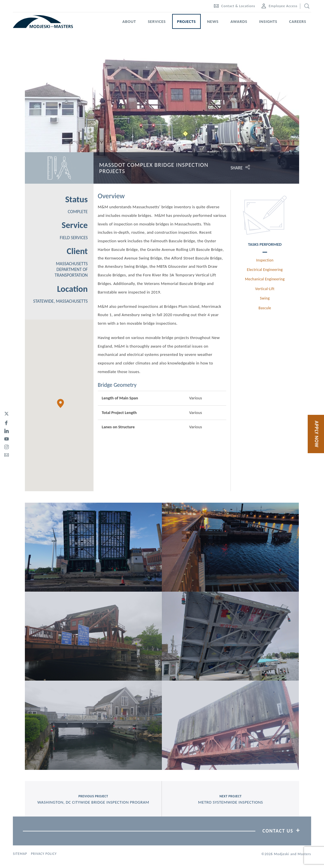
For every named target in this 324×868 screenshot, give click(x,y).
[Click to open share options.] (265, 168)
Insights (268, 21)
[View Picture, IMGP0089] (93, 636)
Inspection (265, 260)
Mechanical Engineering (265, 279)
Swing (265, 298)
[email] (6, 454)
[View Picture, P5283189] (230, 725)
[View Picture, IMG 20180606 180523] (93, 547)
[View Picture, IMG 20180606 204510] (230, 547)
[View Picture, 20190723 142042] (230, 636)
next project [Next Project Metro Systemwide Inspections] (230, 799)
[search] (306, 6)
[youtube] (6, 438)
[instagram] (6, 446)
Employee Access (279, 6)
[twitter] (6, 414)
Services (157, 21)
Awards (239, 21)
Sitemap (20, 854)
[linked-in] (6, 430)
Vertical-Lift (265, 289)
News (213, 21)
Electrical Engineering (265, 270)
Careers (298, 21)
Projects (186, 21)
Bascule (265, 308)
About (129, 21)
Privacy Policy (44, 854)
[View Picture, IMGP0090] (93, 725)
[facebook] (6, 422)
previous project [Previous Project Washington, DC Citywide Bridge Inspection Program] (93, 799)
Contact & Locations (234, 6)
